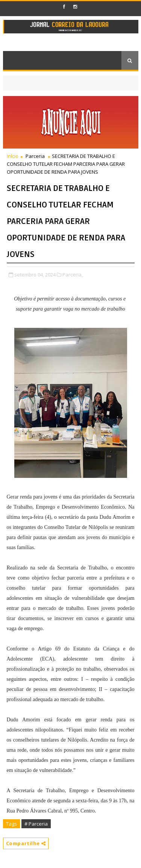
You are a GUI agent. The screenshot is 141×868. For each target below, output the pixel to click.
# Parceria (36, 824)
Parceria (35, 156)
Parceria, (73, 275)
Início (13, 156)
